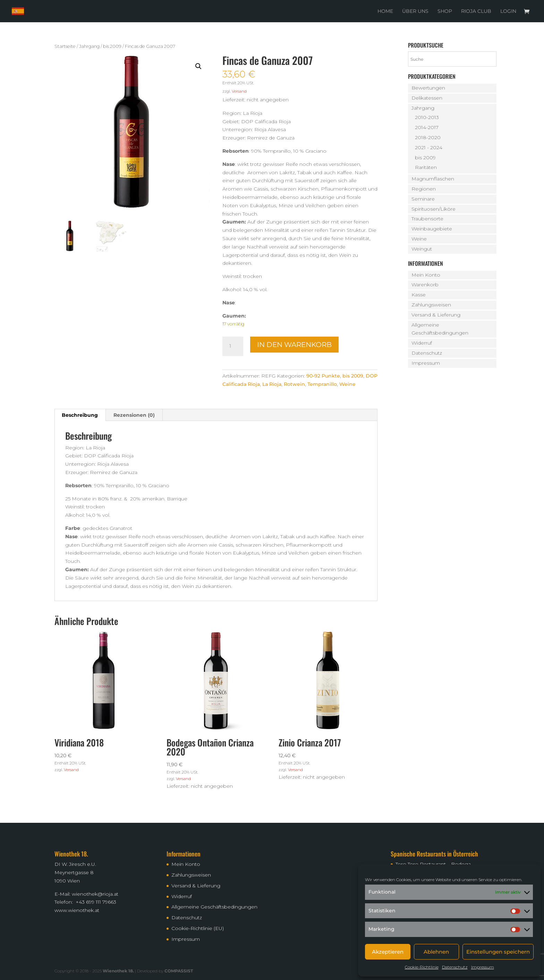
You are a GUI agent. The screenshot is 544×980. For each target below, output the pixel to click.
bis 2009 (112, 46)
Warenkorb (425, 285)
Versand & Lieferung (436, 315)
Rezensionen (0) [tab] (134, 415)
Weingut (422, 249)
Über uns (415, 11)
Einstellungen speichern (498, 952)
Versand (239, 91)
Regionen (424, 189)
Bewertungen (428, 88)
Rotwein (294, 384)
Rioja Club (476, 11)
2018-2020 (428, 137)
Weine (347, 384)
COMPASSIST (179, 971)
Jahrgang (89, 46)
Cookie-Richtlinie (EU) (198, 928)
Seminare (423, 199)
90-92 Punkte (323, 376)
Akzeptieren (388, 952)
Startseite (65, 46)
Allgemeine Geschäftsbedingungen (214, 907)
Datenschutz (455, 967)
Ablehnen (436, 952)
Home (385, 11)
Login (508, 11)
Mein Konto (426, 275)
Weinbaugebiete (432, 229)
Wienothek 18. (118, 971)
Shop (445, 11)
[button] (198, 66)
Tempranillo (322, 384)
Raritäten (426, 167)
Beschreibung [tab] (80, 415)
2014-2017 (427, 127)
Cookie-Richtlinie (422, 967)
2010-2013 (427, 117)
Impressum (483, 967)
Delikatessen (427, 98)
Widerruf (422, 343)
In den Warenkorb (294, 345)
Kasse (419, 295)
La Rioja (272, 384)
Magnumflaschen (433, 179)
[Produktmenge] (233, 346)
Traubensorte (427, 219)
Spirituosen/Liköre (433, 209)
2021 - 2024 (429, 147)
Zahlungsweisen (431, 305)
